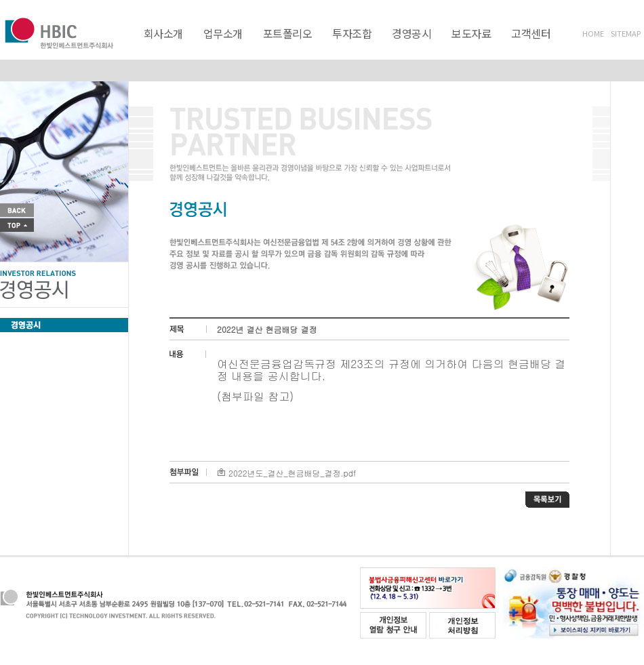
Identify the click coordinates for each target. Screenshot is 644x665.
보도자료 (471, 33)
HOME (593, 33)
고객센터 (531, 33)
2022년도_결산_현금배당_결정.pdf (286, 473)
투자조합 (352, 33)
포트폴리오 (288, 33)
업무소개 (223, 33)
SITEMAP (626, 33)
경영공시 (411, 33)
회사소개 (163, 33)
